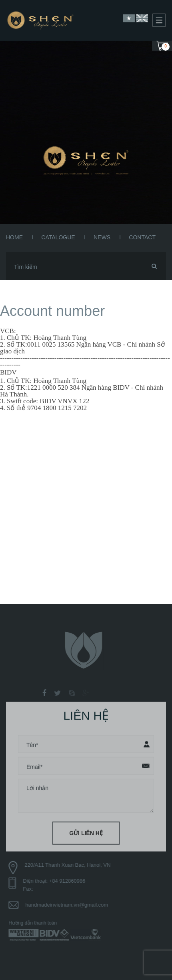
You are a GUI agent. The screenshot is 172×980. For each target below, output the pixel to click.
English (142, 18)
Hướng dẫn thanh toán (35, 923)
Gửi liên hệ (86, 831)
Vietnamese (129, 18)
